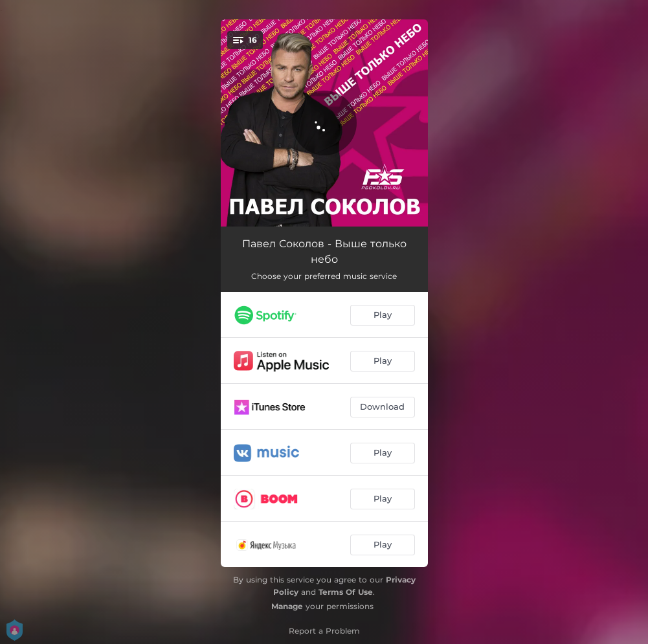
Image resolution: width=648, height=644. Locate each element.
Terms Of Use (346, 592)
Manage (287, 606)
